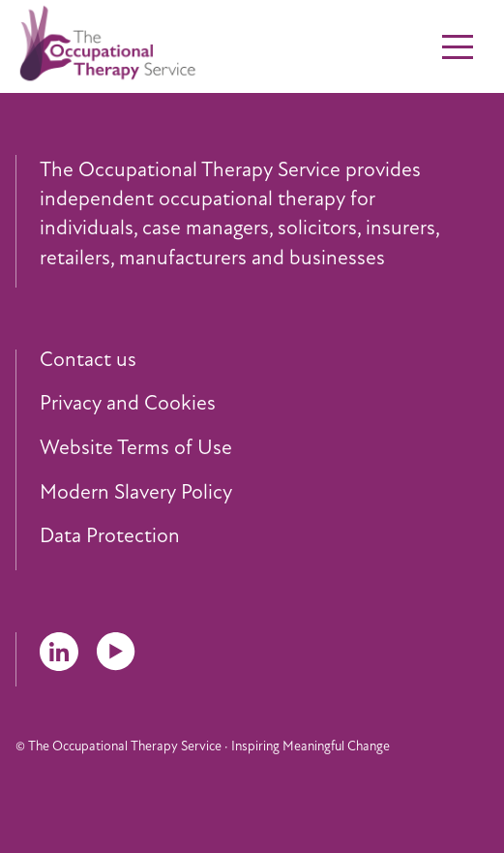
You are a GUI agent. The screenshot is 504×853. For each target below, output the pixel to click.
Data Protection (110, 536)
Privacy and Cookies (128, 404)
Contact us (88, 360)
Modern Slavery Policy (136, 493)
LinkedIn (59, 652)
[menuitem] (264, 360)
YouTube (116, 652)
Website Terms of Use (136, 448)
